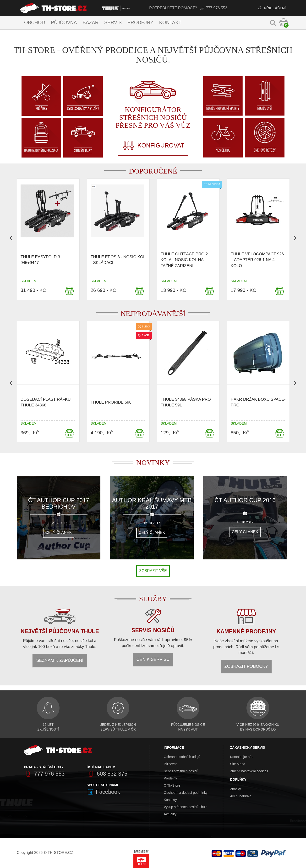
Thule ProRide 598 (111, 402)
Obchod (35, 22)
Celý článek (59, 533)
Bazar (90, 22)
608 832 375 (107, 774)
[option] (48, 240)
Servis (113, 22)
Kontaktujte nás (242, 757)
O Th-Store (172, 785)
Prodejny (140, 22)
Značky (236, 789)
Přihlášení (271, 8)
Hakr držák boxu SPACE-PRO (258, 402)
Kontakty (170, 800)
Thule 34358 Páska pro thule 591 (186, 402)
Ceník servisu (153, 659)
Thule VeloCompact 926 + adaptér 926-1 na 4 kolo (257, 260)
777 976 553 (213, 8)
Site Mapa (238, 764)
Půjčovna (64, 22)
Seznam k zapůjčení (60, 660)
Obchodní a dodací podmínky (186, 793)
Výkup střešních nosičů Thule (186, 807)
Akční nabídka (241, 796)
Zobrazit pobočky (246, 666)
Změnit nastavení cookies (249, 771)
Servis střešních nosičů (181, 771)
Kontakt (170, 22)
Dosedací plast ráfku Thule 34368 (46, 402)
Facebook (104, 792)
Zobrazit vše (153, 571)
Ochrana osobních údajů (182, 757)
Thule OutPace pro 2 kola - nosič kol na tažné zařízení (184, 260)
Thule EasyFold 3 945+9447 (40, 260)
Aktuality (170, 814)
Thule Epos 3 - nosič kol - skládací (118, 260)
